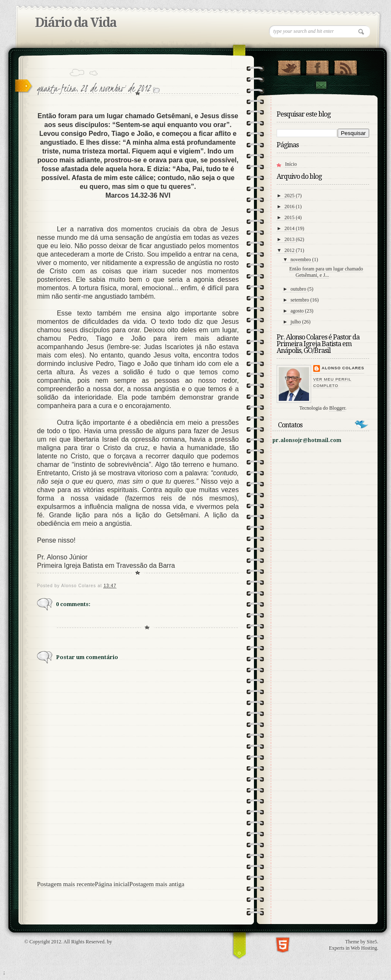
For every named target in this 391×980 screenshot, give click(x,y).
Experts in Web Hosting (353, 948)
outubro (299, 289)
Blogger (337, 408)
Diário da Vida (76, 23)
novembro (301, 260)
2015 (290, 217)
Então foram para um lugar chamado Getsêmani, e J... (326, 272)
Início (291, 164)
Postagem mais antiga (157, 884)
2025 (290, 196)
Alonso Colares (343, 368)
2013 (290, 239)
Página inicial (112, 884)
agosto (298, 311)
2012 (290, 250)
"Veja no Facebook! (317, 66)
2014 (290, 228)
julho (296, 322)
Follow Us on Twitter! (289, 66)
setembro (300, 300)
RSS (345, 66)
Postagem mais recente (66, 884)
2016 (290, 207)
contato (321, 85)
